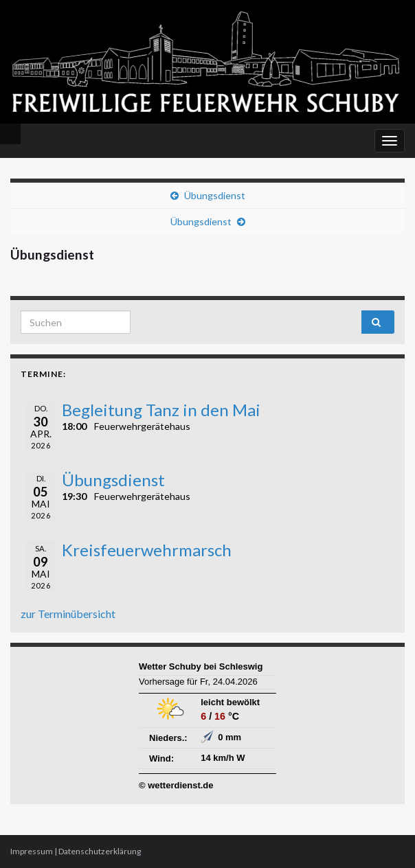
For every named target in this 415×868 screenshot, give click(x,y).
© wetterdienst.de (176, 785)
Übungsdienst (215, 195)
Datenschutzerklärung (100, 851)
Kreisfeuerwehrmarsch (147, 550)
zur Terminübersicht (68, 614)
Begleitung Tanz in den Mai (161, 410)
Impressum (32, 851)
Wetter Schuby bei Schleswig (201, 666)
